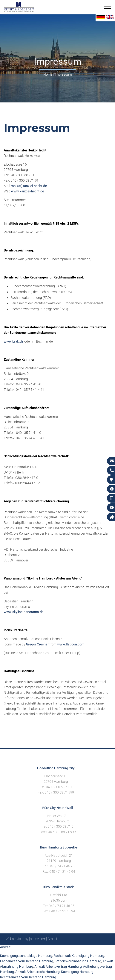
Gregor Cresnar (37, 644)
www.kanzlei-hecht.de (28, 191)
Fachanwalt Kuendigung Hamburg (79, 956)
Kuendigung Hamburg (77, 972)
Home (48, 74)
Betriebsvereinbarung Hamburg (78, 961)
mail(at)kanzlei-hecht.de (29, 186)
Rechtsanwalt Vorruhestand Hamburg (28, 977)
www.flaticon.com (71, 644)
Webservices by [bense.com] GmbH (31, 939)
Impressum (63, 74)
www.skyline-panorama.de (24, 612)
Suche (51, 949)
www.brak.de (14, 341)
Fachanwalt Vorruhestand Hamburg (27, 961)
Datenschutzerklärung (93, 949)
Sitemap (38, 949)
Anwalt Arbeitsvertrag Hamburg (58, 966)
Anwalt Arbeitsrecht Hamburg (37, 972)
